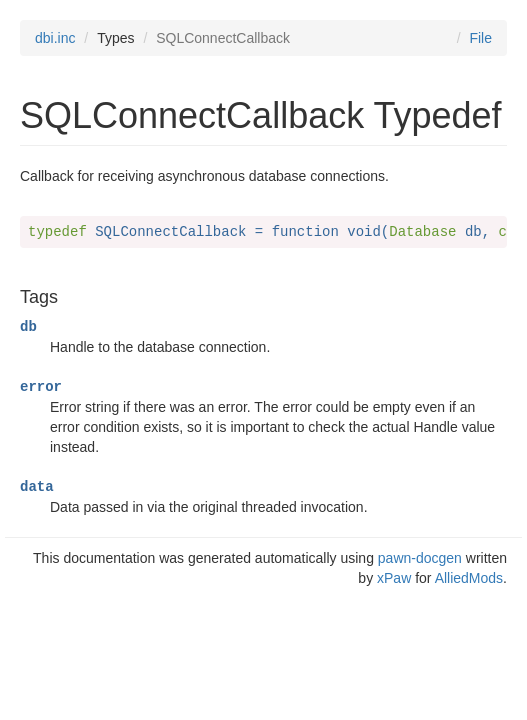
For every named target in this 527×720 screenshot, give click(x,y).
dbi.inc (55, 38)
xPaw (394, 578)
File (480, 38)
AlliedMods (469, 578)
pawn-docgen (420, 558)
